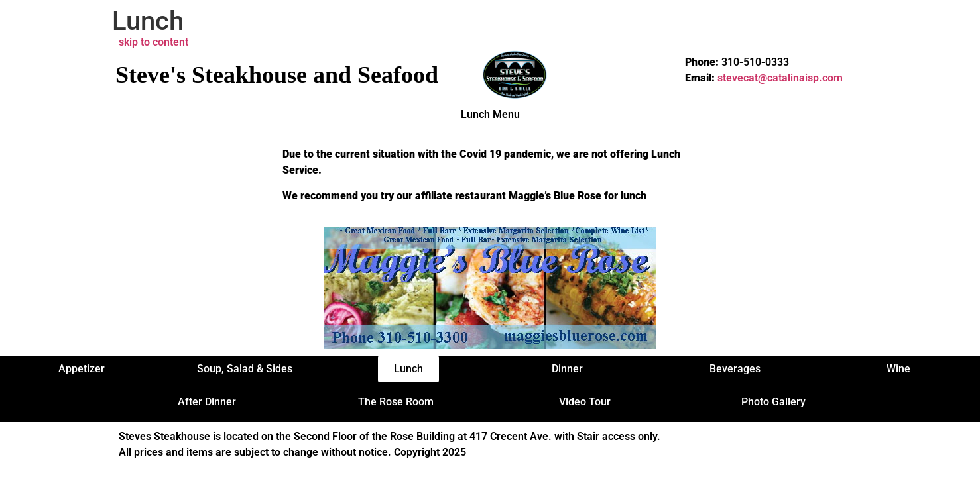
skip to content (153, 42)
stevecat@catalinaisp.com (780, 78)
